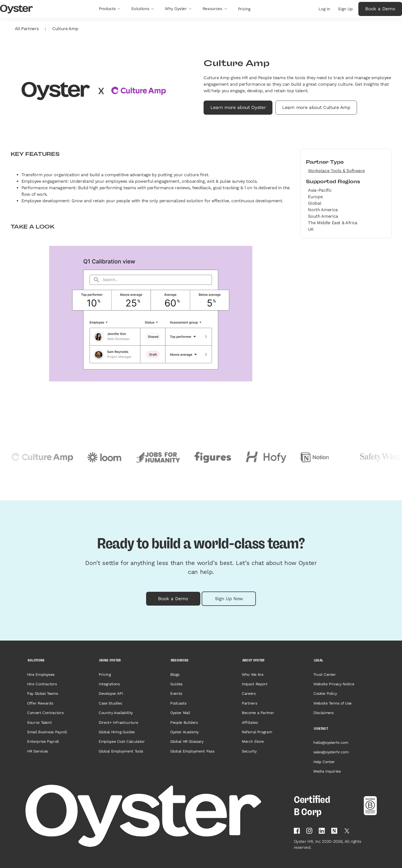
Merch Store (253, 741)
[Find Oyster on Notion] (334, 831)
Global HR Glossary (187, 741)
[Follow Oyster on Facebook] (297, 831)
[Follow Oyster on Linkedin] (322, 831)
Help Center (324, 762)
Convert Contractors (45, 713)
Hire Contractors (42, 684)
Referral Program (257, 732)
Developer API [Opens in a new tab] (111, 693)
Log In (324, 9)
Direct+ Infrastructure (118, 722)
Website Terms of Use (332, 703)
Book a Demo (380, 9)
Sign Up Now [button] (229, 599)
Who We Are (253, 674)
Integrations (109, 684)
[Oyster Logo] (17, 9)
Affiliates (250, 722)
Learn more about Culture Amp (316, 107)
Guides (176, 684)
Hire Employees (41, 674)
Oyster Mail (180, 713)
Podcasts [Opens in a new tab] (178, 703)
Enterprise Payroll (43, 741)
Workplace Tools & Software (336, 171)
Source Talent (39, 722)
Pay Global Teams (43, 693)
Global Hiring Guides (117, 732)
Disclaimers (324, 713)
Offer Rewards (40, 703)
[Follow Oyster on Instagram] (309, 831)
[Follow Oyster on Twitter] (347, 831)
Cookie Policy (325, 693)
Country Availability (116, 713)
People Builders (184, 722)
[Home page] (156, 816)
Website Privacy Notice (334, 684)
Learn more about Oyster (238, 107)
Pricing (105, 674)
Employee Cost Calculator (122, 741)
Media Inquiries (327, 771)
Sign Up (345, 9)
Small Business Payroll (47, 732)
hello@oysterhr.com (331, 742)
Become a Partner (258, 713)
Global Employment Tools (121, 751)
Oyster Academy (184, 732)
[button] (110, 9)
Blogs (175, 674)
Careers (249, 693)
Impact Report (255, 684)
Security (249, 751)
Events (176, 693)
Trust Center (325, 674)
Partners (249, 703)
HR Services (38, 751)
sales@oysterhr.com (331, 752)
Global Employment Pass (192, 751)
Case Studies (110, 703)
